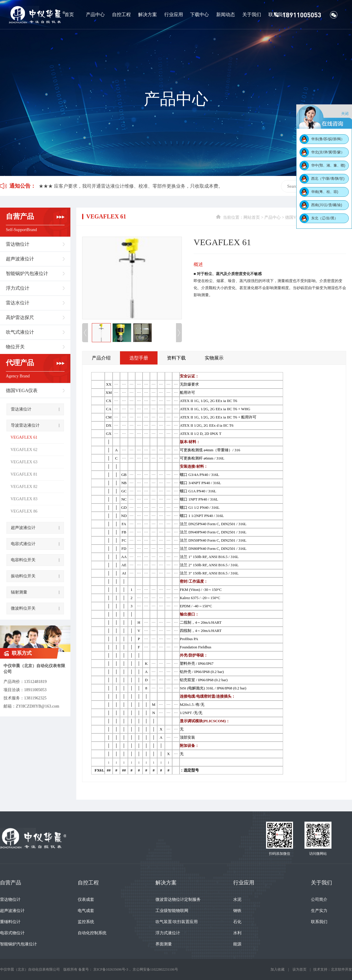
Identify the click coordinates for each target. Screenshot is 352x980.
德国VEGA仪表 (22, 390)
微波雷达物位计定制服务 (178, 900)
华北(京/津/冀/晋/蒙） (328, 152)
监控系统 (86, 922)
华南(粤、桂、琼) (325, 192)
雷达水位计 (18, 303)
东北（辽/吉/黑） (325, 218)
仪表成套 (86, 900)
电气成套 (86, 911)
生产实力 (319, 911)
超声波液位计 (20, 259)
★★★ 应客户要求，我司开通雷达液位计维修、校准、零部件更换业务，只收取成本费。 (131, 186)
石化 (237, 922)
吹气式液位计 (20, 332)
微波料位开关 (23, 608)
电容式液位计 (23, 544)
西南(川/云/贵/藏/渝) (327, 205)
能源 (237, 944)
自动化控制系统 (92, 933)
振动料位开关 (23, 576)
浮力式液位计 (168, 933)
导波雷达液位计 (25, 425)
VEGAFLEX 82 (24, 487)
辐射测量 (19, 592)
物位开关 (15, 347)
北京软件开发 (341, 969)
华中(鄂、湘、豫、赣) (328, 165)
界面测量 (164, 944)
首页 (69, 15)
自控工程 (121, 15)
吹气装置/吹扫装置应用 (177, 922)
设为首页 (299, 969)
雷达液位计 (21, 409)
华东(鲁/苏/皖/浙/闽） (328, 139)
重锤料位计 (10, 922)
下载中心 (199, 15)
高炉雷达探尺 (20, 317)
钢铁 (237, 911)
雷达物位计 (18, 244)
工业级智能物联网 (172, 911)
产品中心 (95, 15)
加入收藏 (277, 969)
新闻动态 (226, 15)
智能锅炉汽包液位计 (27, 273)
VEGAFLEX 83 (24, 499)
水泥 (237, 900)
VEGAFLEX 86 (24, 511)
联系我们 (278, 15)
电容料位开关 (23, 560)
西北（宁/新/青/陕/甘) (328, 179)
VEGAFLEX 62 (24, 450)
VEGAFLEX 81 (24, 474)
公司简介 (319, 900)
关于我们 (252, 15)
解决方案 (148, 15)
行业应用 (174, 15)
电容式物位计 (12, 933)
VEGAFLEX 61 (24, 437)
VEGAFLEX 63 (24, 462)
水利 (237, 933)
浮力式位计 (18, 288)
